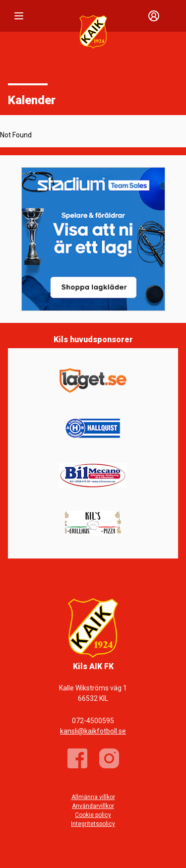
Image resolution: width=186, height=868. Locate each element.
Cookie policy (93, 815)
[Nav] (19, 16)
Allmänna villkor (93, 797)
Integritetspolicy (93, 824)
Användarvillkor (93, 806)
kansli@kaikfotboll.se (93, 731)
